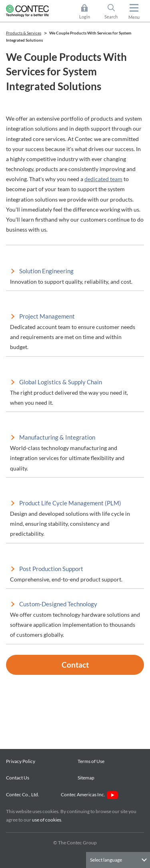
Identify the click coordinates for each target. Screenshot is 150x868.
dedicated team (103, 179)
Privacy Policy (21, 761)
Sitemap (86, 778)
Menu (134, 17)
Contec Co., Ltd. (23, 794)
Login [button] (89, 12)
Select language (106, 860)
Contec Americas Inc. (89, 794)
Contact (75, 665)
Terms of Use (91, 761)
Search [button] (114, 12)
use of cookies (47, 820)
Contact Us (18, 778)
